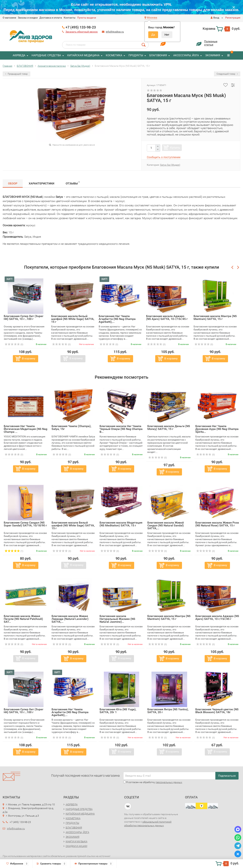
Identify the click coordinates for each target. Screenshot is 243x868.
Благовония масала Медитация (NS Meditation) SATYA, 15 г (121, 524)
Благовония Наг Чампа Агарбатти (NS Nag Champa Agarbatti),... (117, 319)
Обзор (13, 183)
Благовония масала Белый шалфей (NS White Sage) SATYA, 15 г (73, 319)
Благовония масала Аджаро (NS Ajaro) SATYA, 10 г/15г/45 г (167, 317)
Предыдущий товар (17, 74)
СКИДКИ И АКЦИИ (76, 846)
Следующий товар (227, 74)
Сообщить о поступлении (164, 157)
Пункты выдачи (87, 18)
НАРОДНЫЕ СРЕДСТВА (46, 55)
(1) (14, 551)
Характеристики (41, 183)
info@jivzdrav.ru (115, 32)
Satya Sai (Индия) (170, 165)
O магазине (9, 18)
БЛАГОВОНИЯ (158, 55)
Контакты (70, 18)
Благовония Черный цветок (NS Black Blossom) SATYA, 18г (217, 711)
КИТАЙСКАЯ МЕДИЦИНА (83, 55)
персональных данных (169, 782)
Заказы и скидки (28, 18)
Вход (215, 18)
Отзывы (73, 183)
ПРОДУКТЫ (136, 55)
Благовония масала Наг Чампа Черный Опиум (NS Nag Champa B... (121, 429)
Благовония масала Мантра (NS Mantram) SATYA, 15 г (215, 317)
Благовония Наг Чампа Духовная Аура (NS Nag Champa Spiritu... (217, 429)
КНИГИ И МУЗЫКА (77, 841)
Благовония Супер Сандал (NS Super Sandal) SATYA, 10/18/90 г (25, 524)
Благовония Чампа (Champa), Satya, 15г (71, 428)
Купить (175, 148)
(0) (14, 344)
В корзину (29, 358)
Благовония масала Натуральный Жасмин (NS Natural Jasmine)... (117, 619)
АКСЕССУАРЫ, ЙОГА (186, 55)
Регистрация (233, 18)
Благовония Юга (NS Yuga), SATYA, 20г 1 (118, 711)
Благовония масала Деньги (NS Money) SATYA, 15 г (169, 428)
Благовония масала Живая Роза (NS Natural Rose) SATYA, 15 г (217, 524)
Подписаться (227, 776)
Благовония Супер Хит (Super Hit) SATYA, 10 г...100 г (24, 317)
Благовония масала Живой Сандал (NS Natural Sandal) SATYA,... (166, 525)
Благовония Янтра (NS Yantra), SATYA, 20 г (168, 711)
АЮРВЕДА (19, 55)
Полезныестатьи (211, 43)
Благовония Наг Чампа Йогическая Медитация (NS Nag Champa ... (26, 429)
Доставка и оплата (51, 18)
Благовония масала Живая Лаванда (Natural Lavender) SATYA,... (70, 619)
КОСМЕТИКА (114, 55)
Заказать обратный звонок (82, 32)
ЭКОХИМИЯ (213, 55)
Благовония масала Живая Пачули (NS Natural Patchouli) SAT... (23, 619)
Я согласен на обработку (153, 782)
